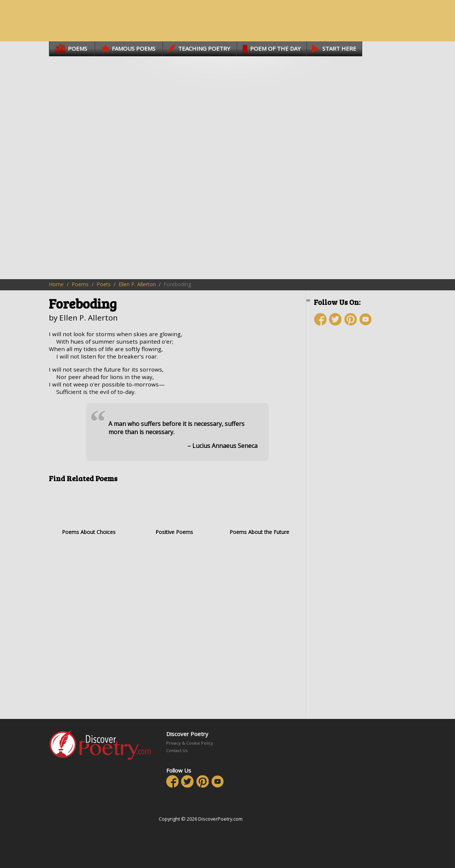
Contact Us (177, 750)
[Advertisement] (358, 464)
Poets (104, 284)
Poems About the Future (260, 512)
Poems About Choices (89, 512)
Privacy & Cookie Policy (190, 743)
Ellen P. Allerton (137, 284)
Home (56, 284)
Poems (80, 284)
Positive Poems (174, 512)
